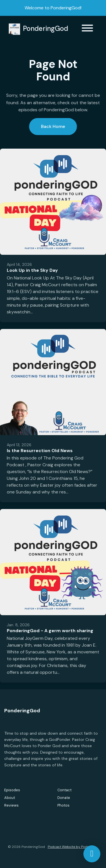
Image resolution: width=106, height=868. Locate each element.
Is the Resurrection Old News (40, 451)
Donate (64, 798)
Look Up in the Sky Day (32, 270)
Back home (53, 126)
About (10, 798)
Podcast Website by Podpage (72, 847)
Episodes (12, 790)
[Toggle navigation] (87, 29)
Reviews (11, 805)
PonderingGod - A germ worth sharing (50, 631)
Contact (64, 790)
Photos (63, 805)
